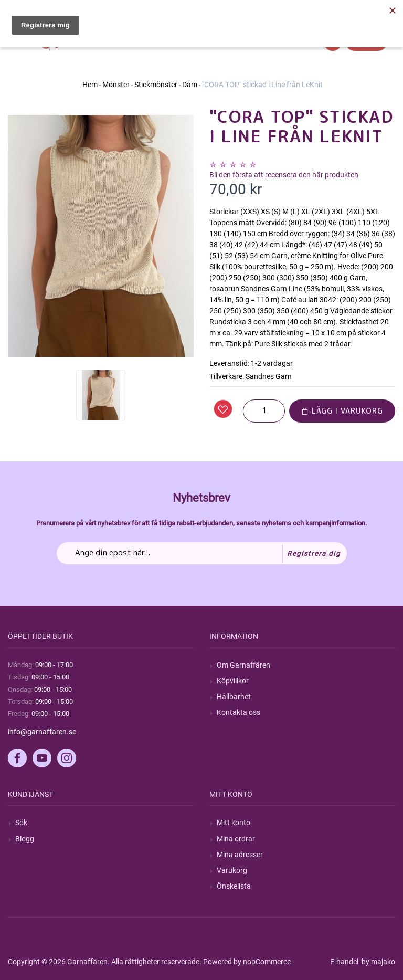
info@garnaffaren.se (42, 732)
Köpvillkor (233, 681)
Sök (21, 823)
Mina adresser (240, 855)
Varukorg (232, 870)
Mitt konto (234, 823)
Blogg (25, 839)
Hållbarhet (234, 697)
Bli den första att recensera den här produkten (284, 175)
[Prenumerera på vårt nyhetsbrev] (202, 553)
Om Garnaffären (243, 665)
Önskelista (234, 886)
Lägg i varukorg (342, 411)
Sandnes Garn (269, 376)
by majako (378, 962)
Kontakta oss (238, 712)
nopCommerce (267, 962)
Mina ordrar (236, 839)
